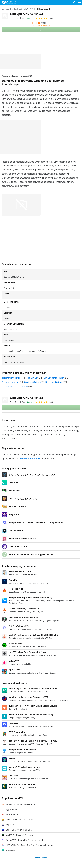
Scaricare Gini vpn (32, 382)
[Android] (9, 9)
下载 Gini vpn (32, 378)
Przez (18, 18)
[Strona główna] (3, 9)
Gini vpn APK (26, 14)
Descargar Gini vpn (54, 382)
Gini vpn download (10, 382)
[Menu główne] (80, 2)
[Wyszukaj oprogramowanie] (74, 2)
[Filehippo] (9, 2)
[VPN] (33, 9)
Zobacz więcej (41, 857)
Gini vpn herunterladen (54, 378)
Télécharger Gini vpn (11, 378)
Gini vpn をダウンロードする (15, 386)
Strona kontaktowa (30, 459)
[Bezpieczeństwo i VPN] (21, 9)
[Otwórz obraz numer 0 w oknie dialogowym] (21, 205)
